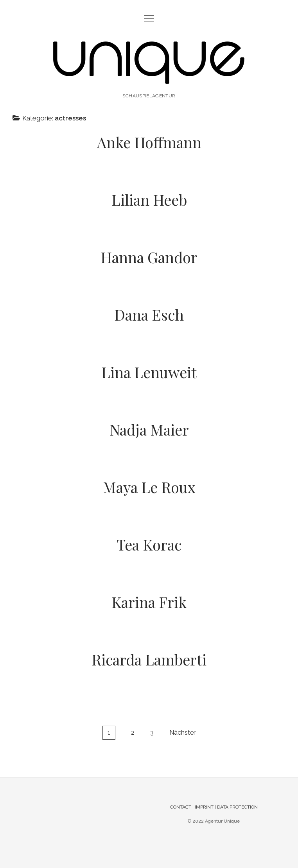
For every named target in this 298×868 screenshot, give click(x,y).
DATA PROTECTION (237, 807)
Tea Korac (149, 544)
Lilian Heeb (149, 200)
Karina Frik (149, 602)
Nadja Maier (149, 430)
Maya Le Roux (149, 487)
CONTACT (181, 807)
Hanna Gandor (149, 257)
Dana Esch (149, 315)
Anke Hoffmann (149, 142)
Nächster (182, 733)
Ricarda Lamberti (149, 659)
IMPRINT (204, 807)
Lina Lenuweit (149, 372)
